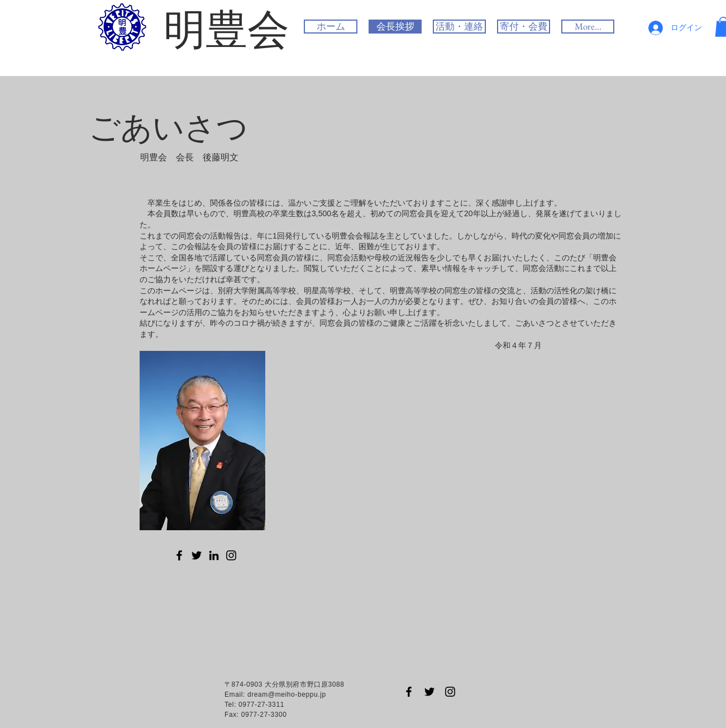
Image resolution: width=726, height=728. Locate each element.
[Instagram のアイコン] (231, 555)
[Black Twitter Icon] (429, 692)
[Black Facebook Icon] (409, 692)
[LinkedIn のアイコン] (214, 555)
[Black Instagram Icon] (450, 692)
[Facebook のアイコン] (179, 555)
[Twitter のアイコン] (197, 555)
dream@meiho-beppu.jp (287, 694)
